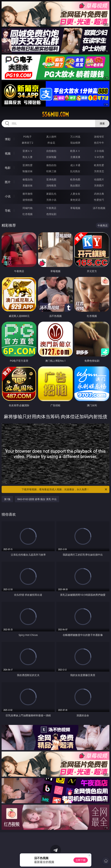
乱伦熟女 (75, 171)
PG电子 (27, 137)
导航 (8, 211)
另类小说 (51, 200)
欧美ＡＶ (75, 151)
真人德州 (51, 137)
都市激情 (28, 194)
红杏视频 (28, 214)
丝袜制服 (51, 157)
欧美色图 (75, 179)
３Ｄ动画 (99, 151)
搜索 (102, 123)
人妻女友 (75, 194)
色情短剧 (51, 214)
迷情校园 (28, 200)
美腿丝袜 (28, 185)
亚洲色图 (51, 179)
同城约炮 (28, 208)
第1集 (7, 499)
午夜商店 (51, 208)
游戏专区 (99, 137)
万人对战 (75, 137)
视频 (8, 153)
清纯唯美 (51, 185)
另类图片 (99, 185)
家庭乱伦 (51, 194)
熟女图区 (75, 185)
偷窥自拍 (28, 179)
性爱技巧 (99, 200)
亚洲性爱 (28, 165)
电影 (8, 168)
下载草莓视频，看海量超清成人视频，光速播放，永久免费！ (65, 489)
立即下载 (81, 860)
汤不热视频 (99, 208)
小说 (8, 196)
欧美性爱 (99, 165)
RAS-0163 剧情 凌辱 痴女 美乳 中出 (37, 499)
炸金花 (51, 143)
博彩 (8, 139)
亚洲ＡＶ (28, 151)
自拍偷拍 (51, 151)
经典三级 (51, 171)
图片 (8, 182)
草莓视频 (75, 208)
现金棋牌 (75, 143)
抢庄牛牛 (99, 143)
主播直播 (75, 157)
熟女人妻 (28, 157)
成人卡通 (75, 165)
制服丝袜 (28, 171)
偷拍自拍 (51, 165)
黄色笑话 (75, 200)
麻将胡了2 (28, 143)
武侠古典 (99, 194)
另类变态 (99, 171)
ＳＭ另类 (99, 157)
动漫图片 (99, 179)
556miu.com (55, 114)
